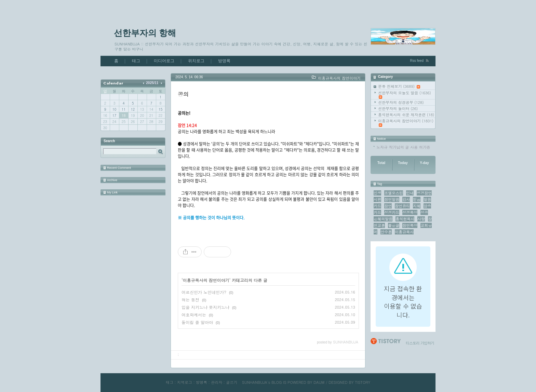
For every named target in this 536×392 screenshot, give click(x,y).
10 (114, 109)
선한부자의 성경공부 (401, 102)
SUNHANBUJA (255, 382)
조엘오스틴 (394, 193)
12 (133, 109)
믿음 (417, 199)
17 (114, 116)
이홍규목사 (404, 232)
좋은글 (394, 225)
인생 (377, 193)
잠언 (388, 206)
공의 (183, 94)
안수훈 (386, 232)
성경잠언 (424, 193)
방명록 (224, 61)
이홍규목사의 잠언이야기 (406, 123)
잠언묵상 (410, 225)
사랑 (421, 219)
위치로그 (196, 61)
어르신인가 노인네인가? (204, 292)
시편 (377, 199)
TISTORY (363, 382)
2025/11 (152, 83)
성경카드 (392, 212)
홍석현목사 (405, 219)
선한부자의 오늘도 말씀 (405, 94)
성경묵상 (410, 212)
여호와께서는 (194, 315)
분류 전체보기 (399, 86)
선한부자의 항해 (145, 33)
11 (124, 109)
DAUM (319, 382)
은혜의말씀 (383, 219)
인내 (410, 193)
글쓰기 (232, 382)
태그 (136, 61)
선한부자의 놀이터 (398, 109)
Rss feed (417, 61)
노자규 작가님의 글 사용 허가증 (403, 147)
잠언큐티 (402, 206)
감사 (406, 199)
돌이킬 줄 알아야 (197, 322)
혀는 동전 (190, 300)
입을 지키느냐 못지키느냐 (205, 307)
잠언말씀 (392, 199)
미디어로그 (164, 61)
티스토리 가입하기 (420, 343)
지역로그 (185, 382)
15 (160, 109)
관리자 (217, 382)
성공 (424, 212)
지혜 (417, 206)
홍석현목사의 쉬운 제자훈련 (406, 115)
